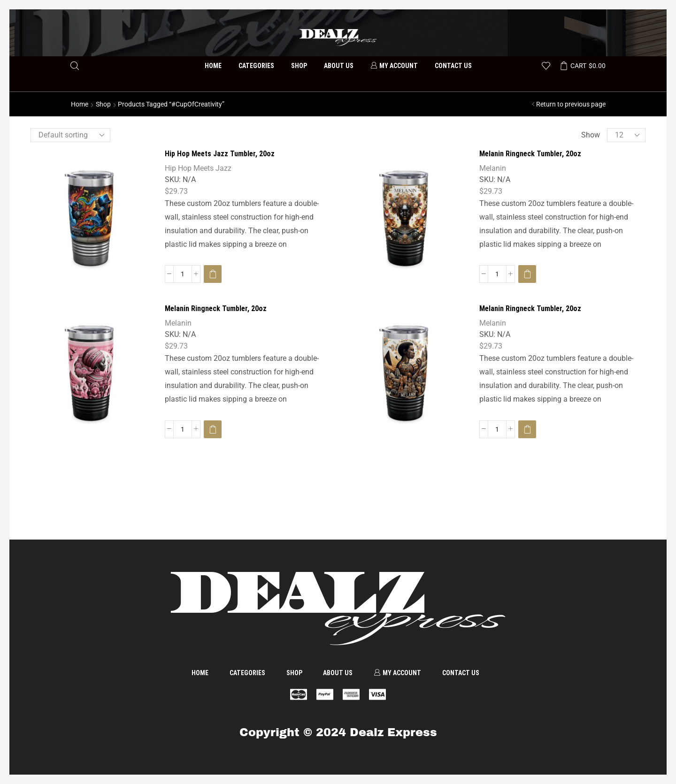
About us (339, 66)
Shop (299, 66)
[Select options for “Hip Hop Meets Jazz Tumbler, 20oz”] (213, 274)
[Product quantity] (183, 274)
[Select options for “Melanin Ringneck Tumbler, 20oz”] (527, 274)
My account (394, 66)
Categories (256, 66)
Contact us (453, 66)
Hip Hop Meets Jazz (198, 168)
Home (213, 66)
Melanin (493, 168)
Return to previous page (571, 104)
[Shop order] (70, 135)
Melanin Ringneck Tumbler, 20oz (530, 154)
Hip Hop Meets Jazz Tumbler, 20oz (220, 154)
